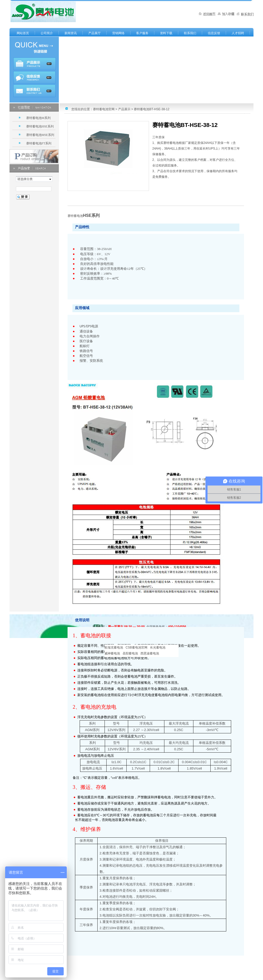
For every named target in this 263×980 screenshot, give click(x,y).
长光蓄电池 (158, 648)
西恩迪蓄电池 (150, 653)
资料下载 (166, 33)
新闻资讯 (71, 33)
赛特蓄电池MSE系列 (40, 135)
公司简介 (47, 33)
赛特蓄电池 (75, 216)
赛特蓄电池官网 (104, 109)
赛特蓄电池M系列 (38, 118)
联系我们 (190, 33)
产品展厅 (95, 33)
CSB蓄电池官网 (137, 648)
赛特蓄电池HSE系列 (40, 126)
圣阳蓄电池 (130, 653)
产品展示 (124, 109)
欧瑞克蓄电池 (114, 648)
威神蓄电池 (112, 653)
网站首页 (23, 33)
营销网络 (118, 33)
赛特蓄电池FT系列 (39, 143)
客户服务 (142, 33)
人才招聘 (238, 33)
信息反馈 (214, 33)
